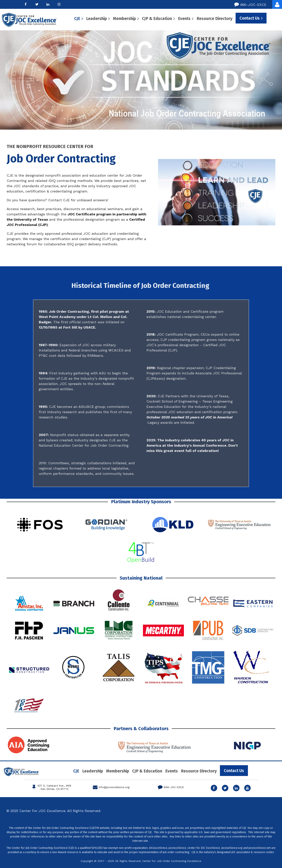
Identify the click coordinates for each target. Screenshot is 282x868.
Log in (277, 4)
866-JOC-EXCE (250, 5)
